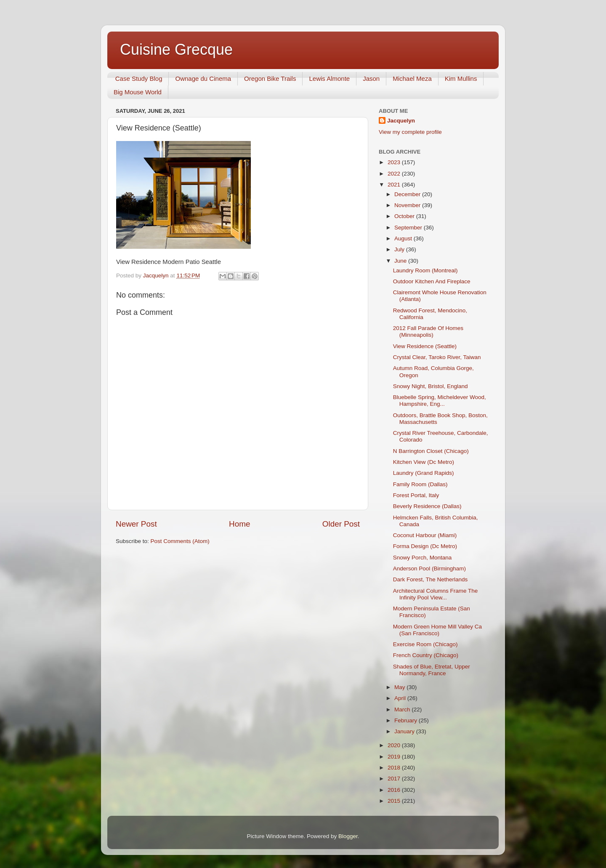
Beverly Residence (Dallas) (427, 506)
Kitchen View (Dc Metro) (424, 462)
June (401, 261)
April (401, 698)
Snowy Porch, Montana (423, 558)
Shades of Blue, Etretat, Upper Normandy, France (432, 670)
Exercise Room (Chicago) (425, 644)
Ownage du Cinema (203, 79)
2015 (395, 801)
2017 (395, 779)
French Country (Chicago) (426, 655)
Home (239, 524)
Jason (371, 79)
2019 (395, 757)
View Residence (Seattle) (425, 346)
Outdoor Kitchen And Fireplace (432, 281)
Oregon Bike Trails (270, 79)
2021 (395, 185)
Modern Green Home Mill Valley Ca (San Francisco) (437, 630)
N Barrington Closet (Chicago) (431, 451)
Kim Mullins (461, 79)
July (400, 249)
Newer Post (136, 524)
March (403, 710)
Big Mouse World (138, 92)
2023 (395, 162)
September (409, 228)
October (405, 216)
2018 (395, 768)
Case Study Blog (139, 79)
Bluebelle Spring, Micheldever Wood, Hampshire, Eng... (440, 401)
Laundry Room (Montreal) (425, 270)
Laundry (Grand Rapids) (424, 473)
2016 (395, 790)
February (407, 720)
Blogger (348, 836)
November (408, 205)
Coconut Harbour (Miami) (425, 535)
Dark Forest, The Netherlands (431, 579)
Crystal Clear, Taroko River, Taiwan (437, 357)
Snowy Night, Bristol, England (431, 386)
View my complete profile (410, 132)
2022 (395, 174)
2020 (395, 745)
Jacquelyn (401, 121)
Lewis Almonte (329, 79)
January (405, 731)
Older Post (341, 524)
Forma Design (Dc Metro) (425, 546)
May (400, 687)
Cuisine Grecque (176, 49)
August (404, 238)
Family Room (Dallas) (420, 484)
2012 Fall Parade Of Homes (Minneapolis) (428, 331)
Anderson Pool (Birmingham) (429, 568)
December (408, 194)
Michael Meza (412, 79)
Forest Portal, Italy (416, 495)
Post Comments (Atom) (180, 541)
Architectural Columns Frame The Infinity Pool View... (436, 594)
